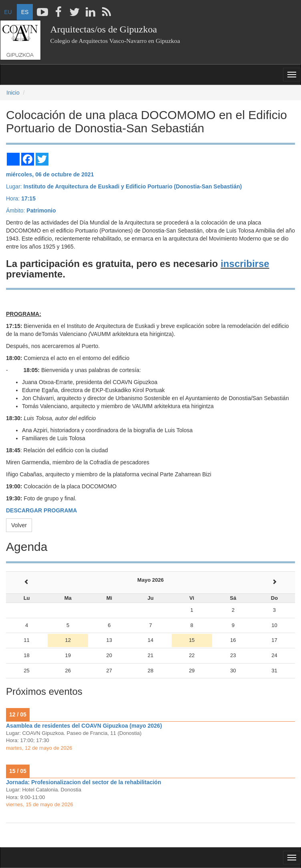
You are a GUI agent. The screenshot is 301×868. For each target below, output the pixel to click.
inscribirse (245, 264)
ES (25, 12)
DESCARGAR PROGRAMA (41, 510)
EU (8, 12)
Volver (19, 525)
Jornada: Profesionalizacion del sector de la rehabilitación (83, 782)
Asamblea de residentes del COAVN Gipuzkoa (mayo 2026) (84, 726)
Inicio (13, 93)
